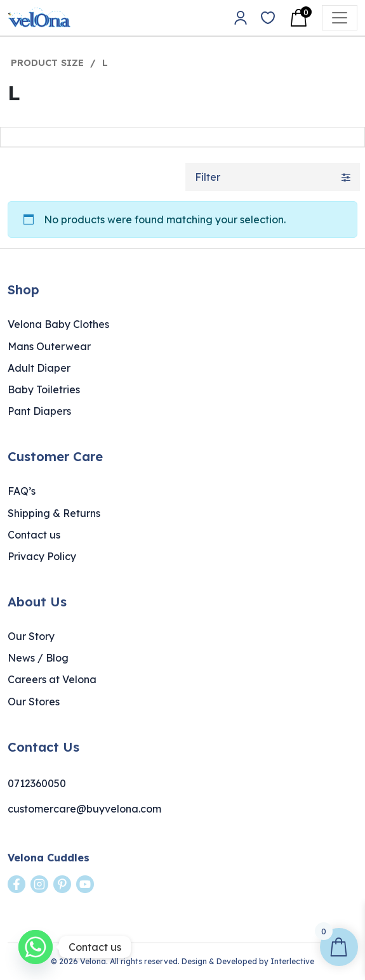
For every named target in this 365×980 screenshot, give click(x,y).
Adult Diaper (39, 368)
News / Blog (38, 658)
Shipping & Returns (54, 513)
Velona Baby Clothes (58, 324)
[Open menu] (340, 18)
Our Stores (34, 702)
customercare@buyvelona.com (84, 809)
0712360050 (37, 783)
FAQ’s (22, 491)
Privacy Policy (42, 556)
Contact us (34, 535)
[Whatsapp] (36, 947)
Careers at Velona (52, 679)
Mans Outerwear (49, 346)
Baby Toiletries (44, 389)
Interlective (292, 961)
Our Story (31, 636)
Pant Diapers (39, 411)
